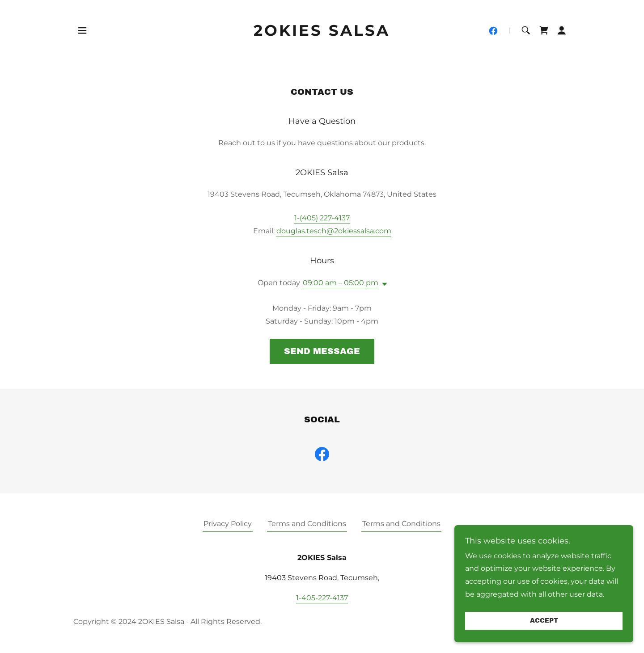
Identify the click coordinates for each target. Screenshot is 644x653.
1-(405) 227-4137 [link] (322, 218)
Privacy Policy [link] (228, 524)
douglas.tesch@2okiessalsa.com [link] (334, 231)
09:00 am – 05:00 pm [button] (341, 283)
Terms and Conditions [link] (307, 524)
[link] (322, 33)
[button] (82, 30)
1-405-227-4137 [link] (322, 598)
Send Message (322, 351)
